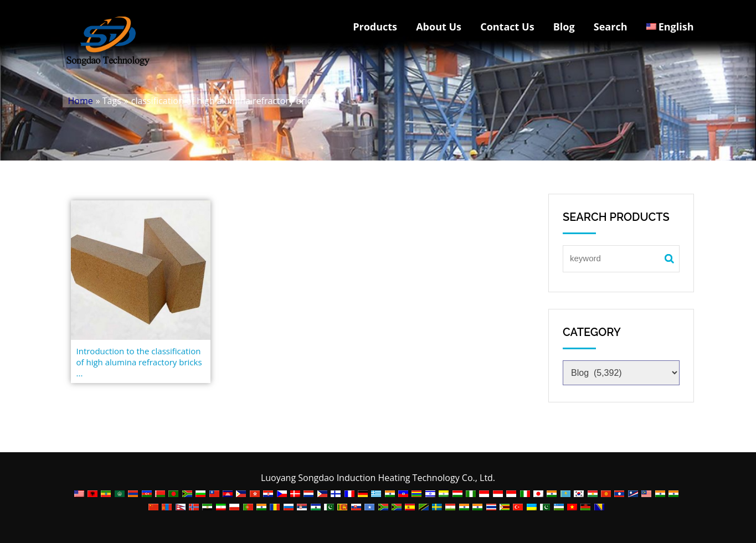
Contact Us (507, 27)
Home (81, 101)
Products (375, 27)
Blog (564, 27)
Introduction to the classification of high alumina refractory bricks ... (139, 362)
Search (611, 27)
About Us (439, 27)
